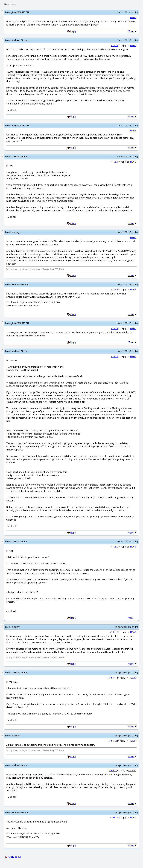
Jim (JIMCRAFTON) (21, 12)
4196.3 (133, 131)
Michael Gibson (20, 40)
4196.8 (115, 356)
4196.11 (113, 678)
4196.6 (115, 290)
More (133, 31)
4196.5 (133, 237)
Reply (73, 31)
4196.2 (115, 45)
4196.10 (114, 632)
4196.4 (115, 162)
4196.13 (113, 770)
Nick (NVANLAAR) (20, 284)
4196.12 (113, 741)
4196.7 (115, 328)
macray (16, 232)
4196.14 (114, 818)
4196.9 (115, 547)
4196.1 (133, 17)
